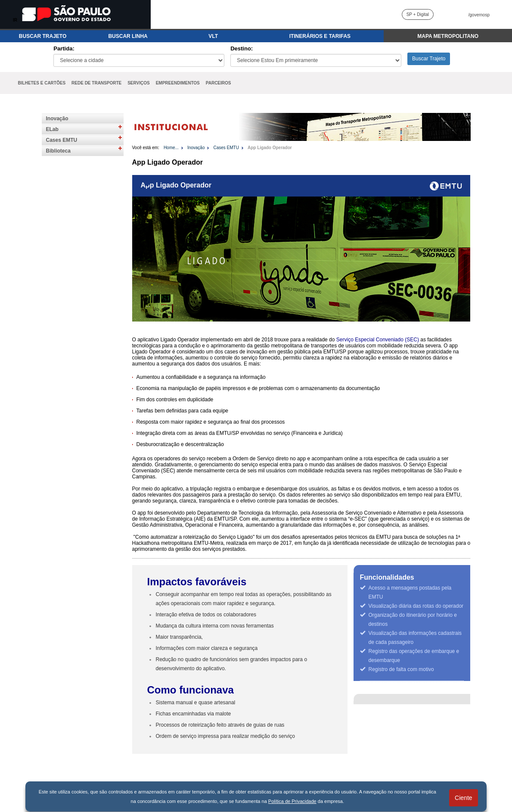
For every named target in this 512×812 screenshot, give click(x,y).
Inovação (57, 119)
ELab (52, 129)
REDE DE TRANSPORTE (96, 83)
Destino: (242, 48)
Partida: (64, 48)
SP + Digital (418, 14)
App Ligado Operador (270, 148)
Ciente (463, 798)
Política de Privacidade (292, 801)
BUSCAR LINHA (128, 36)
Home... (171, 148)
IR (15, 20)
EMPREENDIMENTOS (178, 83)
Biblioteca (58, 151)
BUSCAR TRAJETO (43, 36)
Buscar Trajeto (429, 59)
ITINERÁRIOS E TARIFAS (320, 36)
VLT (213, 36)
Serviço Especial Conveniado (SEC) (378, 340)
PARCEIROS (219, 83)
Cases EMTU (62, 140)
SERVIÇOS (139, 83)
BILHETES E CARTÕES (42, 83)
